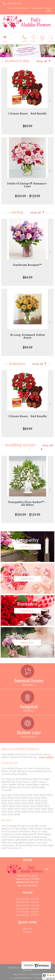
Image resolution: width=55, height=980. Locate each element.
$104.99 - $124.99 (28, 515)
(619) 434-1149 (14, 3)
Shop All (42, 61)
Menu (5, 41)
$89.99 (27, 126)
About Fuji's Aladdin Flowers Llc (20, 749)
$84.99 (28, 277)
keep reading (46, 757)
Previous (4, 101)
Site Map (39, 978)
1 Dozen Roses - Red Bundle (27, 114)
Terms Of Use (19, 974)
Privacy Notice (36, 974)
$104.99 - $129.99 (27, 196)
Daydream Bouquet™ (28, 265)
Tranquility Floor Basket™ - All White (27, 503)
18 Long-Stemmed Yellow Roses (27, 336)
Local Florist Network (21, 978)
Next (51, 101)
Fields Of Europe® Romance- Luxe (27, 185)
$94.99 (28, 347)
